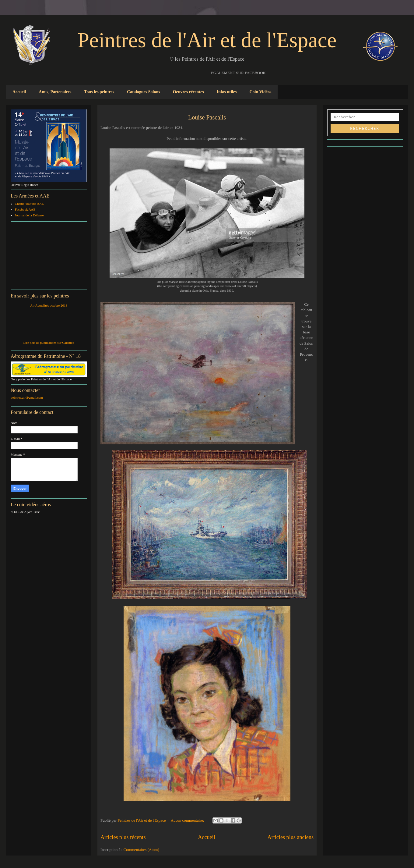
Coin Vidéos (260, 92)
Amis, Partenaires (55, 92)
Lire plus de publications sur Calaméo (49, 343)
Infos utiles (227, 92)
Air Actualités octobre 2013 (49, 305)
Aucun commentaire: (188, 820)
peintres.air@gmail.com (27, 397)
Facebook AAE (25, 209)
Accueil (19, 92)
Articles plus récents (123, 837)
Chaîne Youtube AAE (29, 204)
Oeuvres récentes (188, 92)
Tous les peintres (99, 92)
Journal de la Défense (29, 215)
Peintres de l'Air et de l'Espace (207, 40)
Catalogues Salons (144, 92)
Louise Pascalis (207, 117)
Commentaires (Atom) (141, 850)
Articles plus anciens (290, 837)
